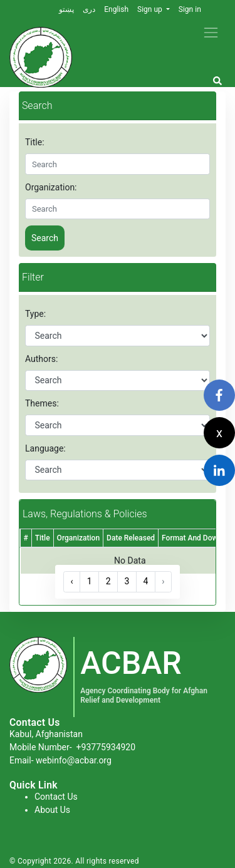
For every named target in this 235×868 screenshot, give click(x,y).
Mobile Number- (72, 747)
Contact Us (56, 797)
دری (89, 9)
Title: (35, 142)
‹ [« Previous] (72, 581)
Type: (35, 314)
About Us (52, 810)
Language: (45, 448)
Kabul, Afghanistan (46, 734)
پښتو (66, 9)
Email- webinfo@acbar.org (60, 760)
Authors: (41, 359)
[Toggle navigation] (211, 32)
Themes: (42, 403)
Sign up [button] (151, 9)
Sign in (190, 9)
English (116, 9)
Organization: (51, 187)
